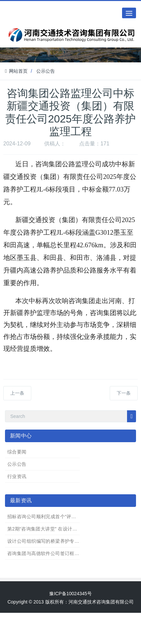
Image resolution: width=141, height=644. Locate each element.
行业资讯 (17, 476)
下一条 (124, 393)
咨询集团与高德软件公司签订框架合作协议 (53, 553)
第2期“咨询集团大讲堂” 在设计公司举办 (49, 529)
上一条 (17, 393)
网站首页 (16, 71)
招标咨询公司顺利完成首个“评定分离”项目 (52, 517)
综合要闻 (17, 452)
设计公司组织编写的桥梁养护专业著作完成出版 (58, 541)
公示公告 (46, 71)
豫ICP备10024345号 (70, 594)
